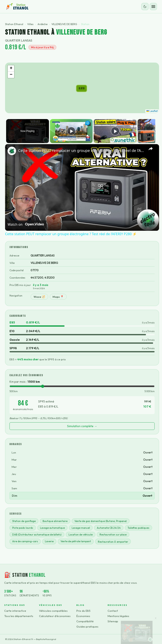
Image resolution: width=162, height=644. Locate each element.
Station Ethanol (14, 24)
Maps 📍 (58, 297)
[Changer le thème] (145, 7)
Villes (30, 24)
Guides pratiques (87, 627)
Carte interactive (15, 611)
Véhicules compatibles (53, 611)
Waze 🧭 (39, 297)
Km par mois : (25, 382)
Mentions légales (118, 616)
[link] (12, 151)
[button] (82, 88)
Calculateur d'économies (55, 616)
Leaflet (152, 111)
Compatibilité (85, 621)
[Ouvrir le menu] (153, 7)
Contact (113, 611)
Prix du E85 (83, 611)
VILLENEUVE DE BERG (64, 24)
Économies (83, 616)
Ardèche (43, 24)
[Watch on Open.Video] (26, 224)
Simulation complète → (82, 426)
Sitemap (113, 621)
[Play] (114, 131)
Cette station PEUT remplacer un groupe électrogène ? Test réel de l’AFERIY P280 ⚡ (81, 150)
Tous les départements (19, 616)
